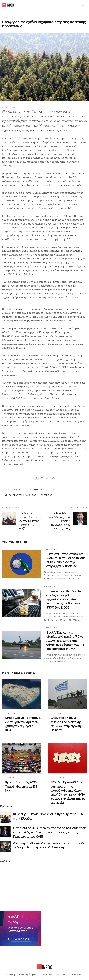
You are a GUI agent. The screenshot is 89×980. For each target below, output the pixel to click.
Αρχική (11, 967)
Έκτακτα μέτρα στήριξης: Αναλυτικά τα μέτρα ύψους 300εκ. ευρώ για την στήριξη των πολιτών (66, 560)
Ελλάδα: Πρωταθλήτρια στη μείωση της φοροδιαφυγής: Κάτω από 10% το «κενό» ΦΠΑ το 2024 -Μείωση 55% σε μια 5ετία (68, 787)
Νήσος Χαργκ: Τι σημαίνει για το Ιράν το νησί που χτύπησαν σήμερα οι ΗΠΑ (23, 721)
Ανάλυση (9, 773)
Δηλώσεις (76, 967)
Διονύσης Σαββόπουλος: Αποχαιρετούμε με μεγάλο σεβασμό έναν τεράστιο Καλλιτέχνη (49, 840)
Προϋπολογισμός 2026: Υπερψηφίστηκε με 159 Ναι (21, 781)
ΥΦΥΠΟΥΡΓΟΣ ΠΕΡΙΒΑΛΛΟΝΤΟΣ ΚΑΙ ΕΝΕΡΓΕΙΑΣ (29, 495)
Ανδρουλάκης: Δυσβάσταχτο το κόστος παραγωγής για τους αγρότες (59, 521)
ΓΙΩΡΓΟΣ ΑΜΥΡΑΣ (14, 490)
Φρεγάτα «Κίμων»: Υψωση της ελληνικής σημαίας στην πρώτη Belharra (66, 721)
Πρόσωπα (46, 967)
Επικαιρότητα (9, 17)
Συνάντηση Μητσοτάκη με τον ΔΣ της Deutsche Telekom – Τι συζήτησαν (30, 521)
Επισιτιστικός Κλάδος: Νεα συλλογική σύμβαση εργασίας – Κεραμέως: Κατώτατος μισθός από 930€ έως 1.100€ (65, 599)
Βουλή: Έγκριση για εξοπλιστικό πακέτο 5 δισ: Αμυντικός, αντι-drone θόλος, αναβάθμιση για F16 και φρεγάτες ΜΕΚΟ (65, 641)
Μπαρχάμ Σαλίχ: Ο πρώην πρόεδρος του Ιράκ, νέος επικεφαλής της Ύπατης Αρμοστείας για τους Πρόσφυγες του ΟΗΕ (49, 827)
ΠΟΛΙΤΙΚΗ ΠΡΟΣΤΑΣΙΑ (40, 490)
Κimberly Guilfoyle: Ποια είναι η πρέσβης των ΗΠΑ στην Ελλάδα (48, 811)
